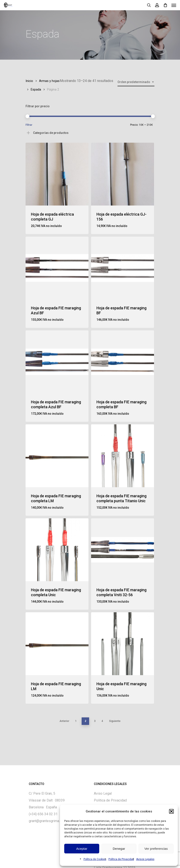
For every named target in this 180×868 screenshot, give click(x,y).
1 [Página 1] (76, 721)
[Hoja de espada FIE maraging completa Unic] (57, 550)
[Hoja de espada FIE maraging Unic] (123, 644)
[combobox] (136, 82)
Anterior (64, 721)
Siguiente (115, 721)
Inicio (29, 81)
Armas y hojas (49, 81)
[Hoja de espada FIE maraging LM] (57, 644)
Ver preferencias (156, 849)
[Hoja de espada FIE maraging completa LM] (57, 456)
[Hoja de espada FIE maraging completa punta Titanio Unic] (123, 456)
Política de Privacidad (121, 859)
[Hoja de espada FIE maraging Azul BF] (57, 268)
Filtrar (29, 125)
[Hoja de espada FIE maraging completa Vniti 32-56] (123, 550)
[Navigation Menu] (174, 5)
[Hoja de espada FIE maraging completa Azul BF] (57, 362)
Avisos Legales (145, 859)
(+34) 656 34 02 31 (43, 814)
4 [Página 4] (102, 721)
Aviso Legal (103, 793)
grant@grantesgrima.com (47, 821)
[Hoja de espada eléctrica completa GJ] (57, 174)
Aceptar (82, 849)
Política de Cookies (95, 859)
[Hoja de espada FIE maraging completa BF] (123, 362)
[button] (171, 811)
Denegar (119, 849)
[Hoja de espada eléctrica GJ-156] (123, 174)
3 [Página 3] (95, 721)
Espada (36, 89)
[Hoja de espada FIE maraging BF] (123, 268)
